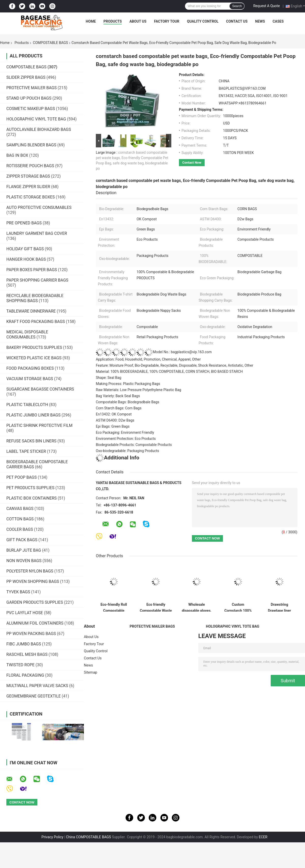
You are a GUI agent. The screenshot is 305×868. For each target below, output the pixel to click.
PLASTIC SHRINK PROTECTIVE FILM (39, 425)
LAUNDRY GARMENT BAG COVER (37, 233)
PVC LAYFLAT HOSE (25, 613)
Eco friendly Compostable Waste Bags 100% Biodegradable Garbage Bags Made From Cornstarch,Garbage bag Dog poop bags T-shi (156, 607)
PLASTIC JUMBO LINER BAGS (33, 415)
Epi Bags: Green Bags (113, 426)
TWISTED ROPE (20, 665)
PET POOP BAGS (21, 477)
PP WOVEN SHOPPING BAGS (33, 582)
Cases (278, 21)
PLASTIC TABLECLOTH (27, 405)
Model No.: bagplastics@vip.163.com (154, 352)
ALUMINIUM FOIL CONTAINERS (35, 623)
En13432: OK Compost (114, 414)
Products (113, 21)
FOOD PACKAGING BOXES (30, 368)
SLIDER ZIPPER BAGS (26, 77)
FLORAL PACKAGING (25, 675)
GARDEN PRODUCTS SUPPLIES (35, 602)
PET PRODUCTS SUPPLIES (30, 488)
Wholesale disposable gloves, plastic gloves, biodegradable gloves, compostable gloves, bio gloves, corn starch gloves (197, 607)
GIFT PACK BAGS (22, 540)
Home (91, 21)
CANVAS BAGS (20, 509)
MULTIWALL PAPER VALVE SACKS (37, 686)
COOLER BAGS (20, 529)
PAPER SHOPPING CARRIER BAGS (37, 280)
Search (237, 6)
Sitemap (90, 672)
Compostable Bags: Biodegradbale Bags (128, 402)
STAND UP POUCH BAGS (29, 98)
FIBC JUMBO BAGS (24, 644)
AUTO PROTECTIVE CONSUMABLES (39, 207)
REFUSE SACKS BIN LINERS (31, 441)
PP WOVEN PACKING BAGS (31, 634)
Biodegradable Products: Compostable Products (134, 445)
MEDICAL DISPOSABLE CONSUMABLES (27, 335)
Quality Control (203, 21)
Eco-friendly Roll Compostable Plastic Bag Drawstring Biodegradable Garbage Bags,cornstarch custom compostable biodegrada (114, 607)
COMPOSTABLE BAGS (50, 43)
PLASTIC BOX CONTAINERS (32, 498)
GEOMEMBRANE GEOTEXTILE (34, 696)
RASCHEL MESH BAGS (27, 654)
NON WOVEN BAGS (24, 561)
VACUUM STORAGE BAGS (30, 379)
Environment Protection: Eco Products (126, 439)
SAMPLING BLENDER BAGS (31, 145)
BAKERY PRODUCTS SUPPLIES (34, 347)
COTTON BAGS (20, 519)
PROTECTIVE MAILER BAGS (32, 88)
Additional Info (118, 458)
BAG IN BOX (17, 155)
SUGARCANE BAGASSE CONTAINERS (40, 389)
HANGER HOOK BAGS (26, 259)
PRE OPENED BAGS (24, 223)
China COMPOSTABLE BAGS (89, 837)
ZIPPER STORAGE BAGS (28, 176)
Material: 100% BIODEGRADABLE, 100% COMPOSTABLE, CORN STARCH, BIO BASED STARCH (169, 371)
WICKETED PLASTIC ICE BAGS (34, 358)
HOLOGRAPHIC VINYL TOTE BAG (36, 119)
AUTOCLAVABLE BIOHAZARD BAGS (39, 129)
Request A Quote (266, 6)
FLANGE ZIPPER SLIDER (28, 187)
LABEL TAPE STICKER (26, 451)
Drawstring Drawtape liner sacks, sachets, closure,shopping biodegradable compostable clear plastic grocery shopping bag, (279, 607)
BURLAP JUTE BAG (24, 550)
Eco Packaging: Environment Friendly (125, 432)
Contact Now (192, 162)
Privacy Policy (52, 837)
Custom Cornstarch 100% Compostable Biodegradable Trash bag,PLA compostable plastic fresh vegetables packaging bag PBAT (238, 607)
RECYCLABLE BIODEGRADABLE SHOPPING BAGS (35, 298)
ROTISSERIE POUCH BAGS (30, 166)
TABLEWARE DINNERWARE (31, 311)
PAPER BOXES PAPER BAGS (32, 270)
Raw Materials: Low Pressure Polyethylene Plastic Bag (139, 390)
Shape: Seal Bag (109, 378)
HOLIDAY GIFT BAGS (25, 249)
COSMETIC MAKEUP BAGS (31, 109)
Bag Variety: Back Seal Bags (118, 396)
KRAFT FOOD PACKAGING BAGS (36, 322)
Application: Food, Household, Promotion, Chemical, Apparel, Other (148, 359)
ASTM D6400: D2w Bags (115, 420)
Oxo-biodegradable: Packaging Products (127, 451)
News (260, 21)
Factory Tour (167, 21)
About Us (138, 21)
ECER (263, 837)
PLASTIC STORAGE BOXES (31, 197)
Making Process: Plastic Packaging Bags (128, 384)
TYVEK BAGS (18, 592)
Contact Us (237, 21)
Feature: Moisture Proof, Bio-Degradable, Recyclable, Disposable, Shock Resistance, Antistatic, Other (174, 365)
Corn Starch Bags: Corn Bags (119, 408)
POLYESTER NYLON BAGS (30, 571)
